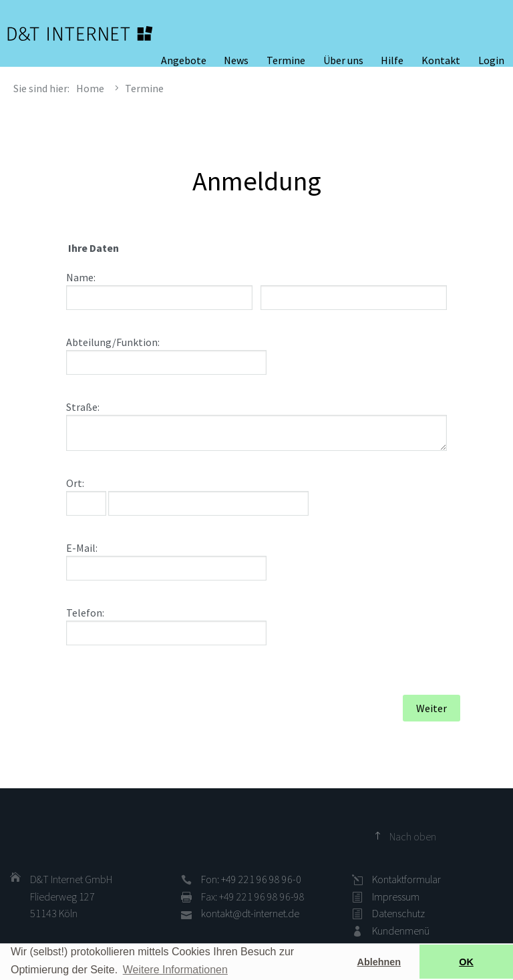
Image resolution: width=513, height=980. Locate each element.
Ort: (75, 483)
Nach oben (413, 836)
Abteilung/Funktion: (113, 342)
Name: (81, 277)
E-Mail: (82, 548)
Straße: (83, 407)
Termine (286, 60)
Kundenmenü (401, 931)
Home (90, 88)
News (236, 60)
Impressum (396, 896)
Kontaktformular (406, 879)
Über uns (343, 60)
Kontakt (441, 60)
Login (491, 60)
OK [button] (466, 962)
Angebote (184, 60)
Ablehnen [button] (379, 962)
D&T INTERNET (80, 33)
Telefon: (85, 613)
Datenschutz (398, 913)
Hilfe (392, 60)
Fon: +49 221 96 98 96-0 (251, 879)
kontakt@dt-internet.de (250, 913)
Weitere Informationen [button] (175, 970)
